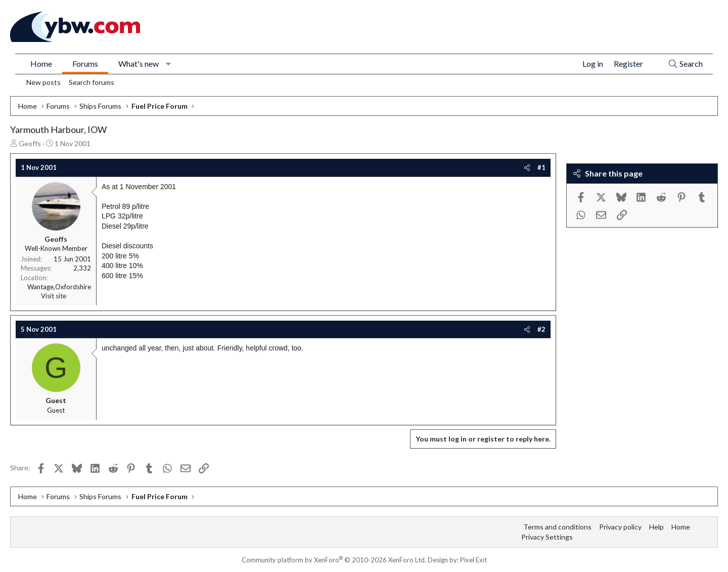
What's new (139, 63)
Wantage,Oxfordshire (59, 287)
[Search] (685, 64)
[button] (169, 64)
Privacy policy (620, 527)
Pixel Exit (473, 560)
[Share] (527, 167)
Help (656, 527)
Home (41, 63)
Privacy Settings (547, 537)
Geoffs (30, 143)
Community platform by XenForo (334, 560)
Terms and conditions (557, 527)
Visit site (54, 296)
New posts (43, 82)
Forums (85, 63)
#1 (541, 167)
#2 (541, 329)
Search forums (92, 82)
